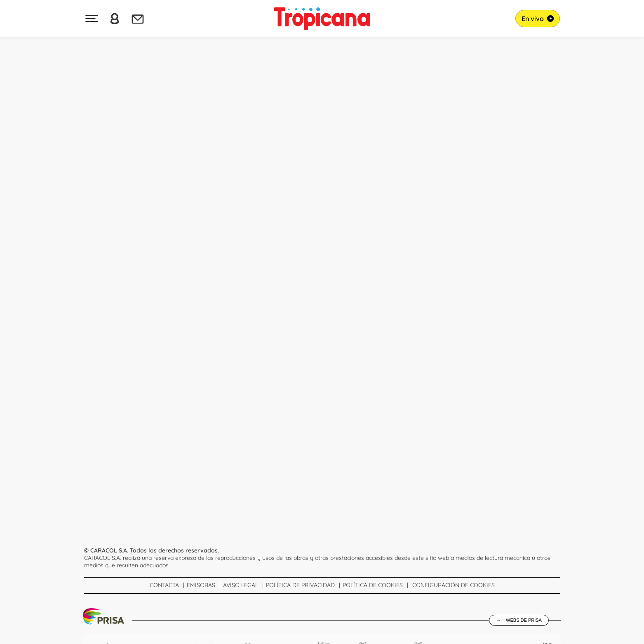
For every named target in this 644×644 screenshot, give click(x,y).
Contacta (164, 585)
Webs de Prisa (524, 620)
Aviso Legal (241, 585)
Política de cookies (373, 585)
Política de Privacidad (300, 585)
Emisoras (201, 585)
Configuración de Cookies (454, 585)
